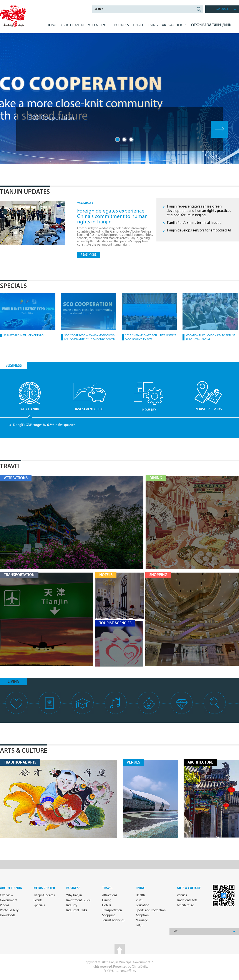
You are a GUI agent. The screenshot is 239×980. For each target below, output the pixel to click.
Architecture (185, 905)
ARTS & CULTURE (175, 25)
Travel (138, 25)
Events (38, 900)
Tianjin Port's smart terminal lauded (194, 223)
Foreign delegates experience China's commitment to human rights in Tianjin (112, 217)
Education (143, 905)
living (13, 682)
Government (9, 900)
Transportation (112, 910)
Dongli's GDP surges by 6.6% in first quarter (44, 425)
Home (52, 25)
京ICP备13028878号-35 (120, 971)
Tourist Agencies (113, 921)
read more (89, 255)
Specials (13, 286)
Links (175, 931)
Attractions (110, 895)
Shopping (109, 916)
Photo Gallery (9, 910)
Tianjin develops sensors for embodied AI (199, 230)
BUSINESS (122, 25)
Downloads (8, 916)
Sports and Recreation (151, 910)
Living (141, 888)
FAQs (139, 926)
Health (140, 895)
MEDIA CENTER (99, 25)
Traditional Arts (187, 900)
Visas (139, 900)
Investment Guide (79, 900)
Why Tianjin (74, 895)
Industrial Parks (77, 910)
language (222, 9)
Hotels (107, 905)
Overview (7, 895)
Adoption (142, 916)
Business (73, 888)
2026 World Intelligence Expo (23, 336)
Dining (107, 900)
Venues (182, 895)
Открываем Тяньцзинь (211, 25)
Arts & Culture (24, 751)
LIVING (153, 25)
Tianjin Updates (25, 192)
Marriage (142, 921)
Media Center (44, 888)
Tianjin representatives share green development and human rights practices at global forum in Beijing (199, 211)
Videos (5, 905)
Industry (72, 905)
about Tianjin (11, 888)
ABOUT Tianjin (72, 25)
